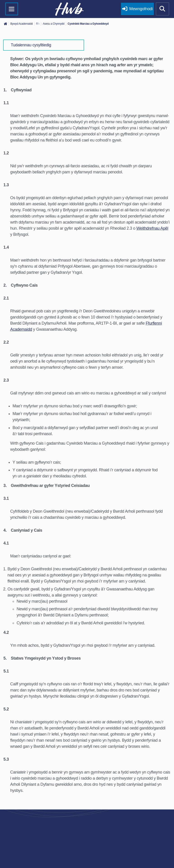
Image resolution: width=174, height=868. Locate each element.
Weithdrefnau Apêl (152, 228)
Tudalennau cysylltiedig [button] (31, 45)
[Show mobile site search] (162, 9)
